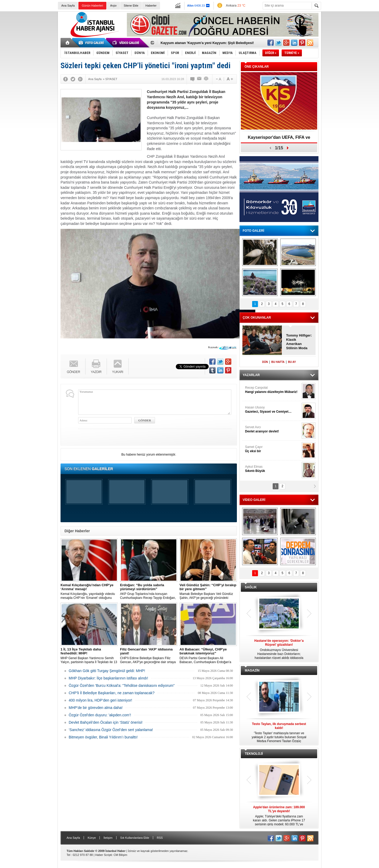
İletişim (108, 838)
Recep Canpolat (273, 390)
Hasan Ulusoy (273, 410)
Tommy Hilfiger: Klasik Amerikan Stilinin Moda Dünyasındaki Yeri (299, 342)
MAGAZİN (252, 670)
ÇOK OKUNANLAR (257, 318)
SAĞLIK (251, 587)
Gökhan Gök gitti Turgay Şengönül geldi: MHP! (107, 671)
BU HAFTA (278, 362)
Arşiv (113, 6)
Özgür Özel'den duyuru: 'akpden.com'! (100, 715)
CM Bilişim (120, 855)
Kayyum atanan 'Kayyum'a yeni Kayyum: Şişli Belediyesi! (207, 43)
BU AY (292, 362)
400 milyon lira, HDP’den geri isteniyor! (100, 700)
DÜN (265, 362)
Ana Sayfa (68, 6)
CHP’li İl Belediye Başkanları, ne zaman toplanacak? (112, 693)
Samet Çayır (273, 449)
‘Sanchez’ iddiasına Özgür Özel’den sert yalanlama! (111, 730)
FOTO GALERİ (253, 231)
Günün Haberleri (93, 6)
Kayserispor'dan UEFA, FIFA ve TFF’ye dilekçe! (279, 139)
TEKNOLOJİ (254, 754)
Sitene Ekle (131, 6)
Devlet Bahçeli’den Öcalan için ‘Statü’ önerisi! (106, 722)
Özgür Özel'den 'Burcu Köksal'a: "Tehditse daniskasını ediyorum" (122, 685)
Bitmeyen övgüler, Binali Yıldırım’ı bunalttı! (103, 737)
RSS (160, 838)
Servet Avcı (273, 429)
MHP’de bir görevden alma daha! (96, 708)
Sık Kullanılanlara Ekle (135, 838)
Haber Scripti (104, 855)
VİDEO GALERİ (254, 500)
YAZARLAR (251, 375)
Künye (92, 838)
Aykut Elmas (273, 469)
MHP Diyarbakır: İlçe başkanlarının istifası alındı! (108, 678)
